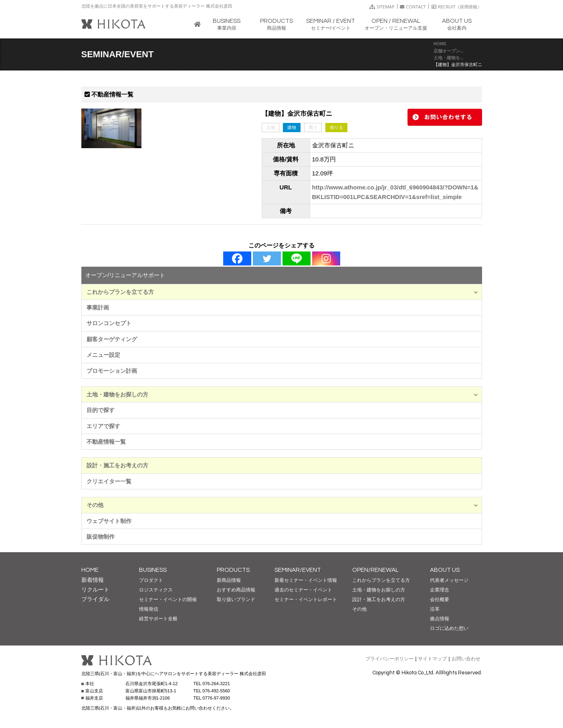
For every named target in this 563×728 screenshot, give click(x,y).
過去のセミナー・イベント (303, 590)
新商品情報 (229, 580)
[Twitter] (267, 258)
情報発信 (149, 609)
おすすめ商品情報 (236, 590)
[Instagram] (326, 258)
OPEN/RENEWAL (375, 570)
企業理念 (440, 590)
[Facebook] (237, 258)
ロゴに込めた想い (449, 628)
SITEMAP (382, 7)
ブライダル (95, 599)
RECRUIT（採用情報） (457, 7)
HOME (440, 44)
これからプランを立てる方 (282, 292)
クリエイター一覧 (109, 481)
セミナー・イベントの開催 (168, 599)
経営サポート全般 (158, 619)
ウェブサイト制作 (109, 521)
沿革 (435, 609)
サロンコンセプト (109, 323)
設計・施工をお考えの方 (117, 465)
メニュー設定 (103, 355)
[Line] (297, 258)
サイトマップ (432, 659)
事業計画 (98, 308)
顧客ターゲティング (112, 339)
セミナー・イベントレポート (306, 599)
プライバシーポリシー (389, 659)
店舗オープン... (449, 51)
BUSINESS (153, 570)
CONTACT (413, 7)
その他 (282, 505)
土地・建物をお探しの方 (282, 394)
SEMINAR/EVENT (298, 570)
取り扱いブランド (236, 599)
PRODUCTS (233, 570)
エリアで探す (103, 426)
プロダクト (151, 580)
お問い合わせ (466, 659)
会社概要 (440, 599)
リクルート (95, 589)
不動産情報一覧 (106, 442)
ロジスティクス (156, 590)
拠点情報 (440, 619)
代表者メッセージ (449, 580)
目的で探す (101, 410)
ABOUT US (445, 570)
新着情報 (93, 580)
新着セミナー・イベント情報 (306, 580)
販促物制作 (101, 537)
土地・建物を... (449, 58)
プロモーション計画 (112, 371)
